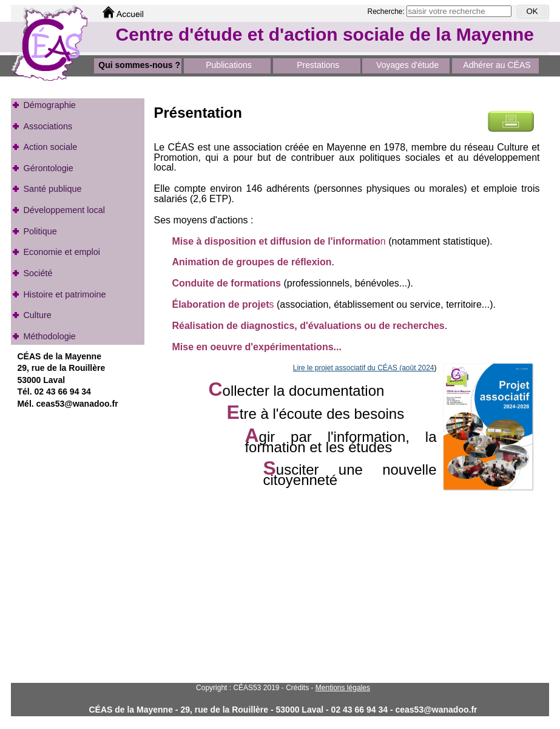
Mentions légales (343, 688)
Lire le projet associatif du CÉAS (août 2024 (364, 368)
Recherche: (387, 12)
